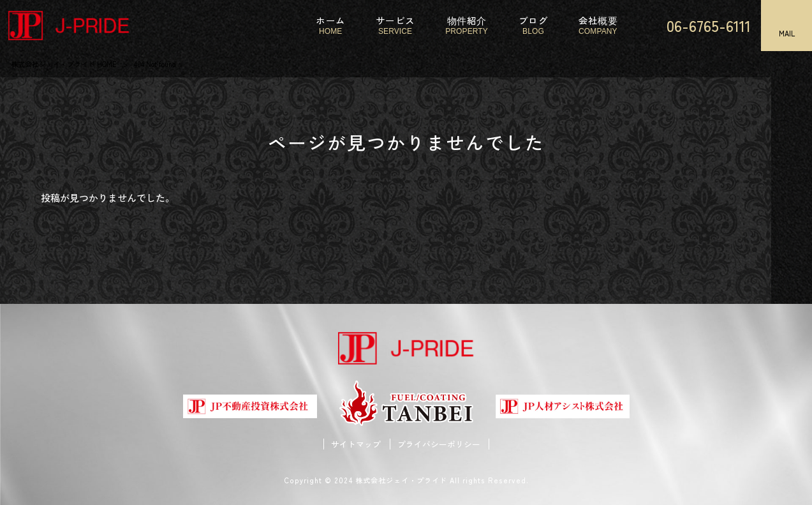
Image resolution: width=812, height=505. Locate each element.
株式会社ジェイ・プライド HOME (64, 64)
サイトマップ (356, 444)
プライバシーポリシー (439, 444)
